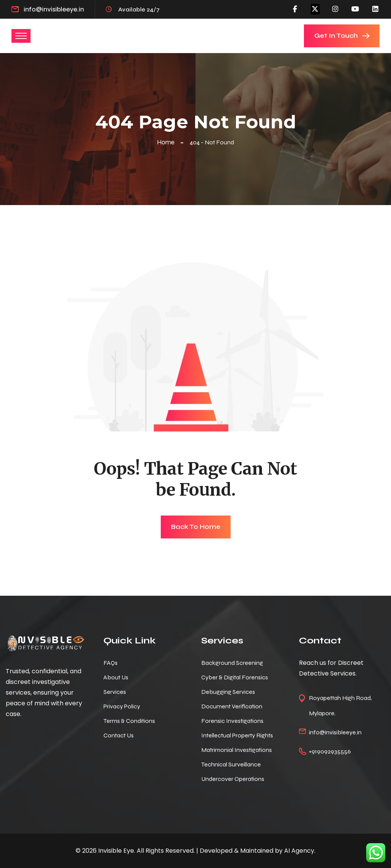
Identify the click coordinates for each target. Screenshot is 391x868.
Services (115, 692)
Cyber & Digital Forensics (235, 677)
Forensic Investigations (232, 721)
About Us (116, 677)
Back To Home (196, 527)
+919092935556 (330, 751)
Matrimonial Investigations (237, 750)
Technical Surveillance (231, 764)
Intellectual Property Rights (237, 735)
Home (167, 142)
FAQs (111, 663)
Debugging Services (228, 692)
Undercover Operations (233, 779)
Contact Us (119, 735)
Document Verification (232, 706)
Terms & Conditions (129, 721)
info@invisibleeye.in (54, 9)
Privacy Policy (122, 706)
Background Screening (232, 663)
